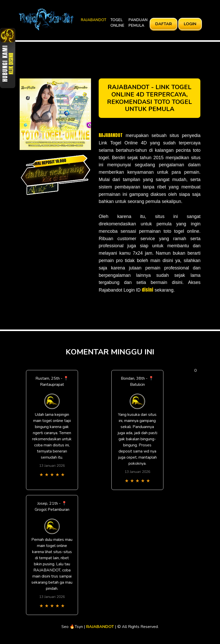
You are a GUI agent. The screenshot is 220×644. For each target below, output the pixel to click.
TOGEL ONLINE (117, 23)
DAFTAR (164, 24)
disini (147, 290)
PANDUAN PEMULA (138, 23)
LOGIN (190, 24)
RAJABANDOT (94, 20)
